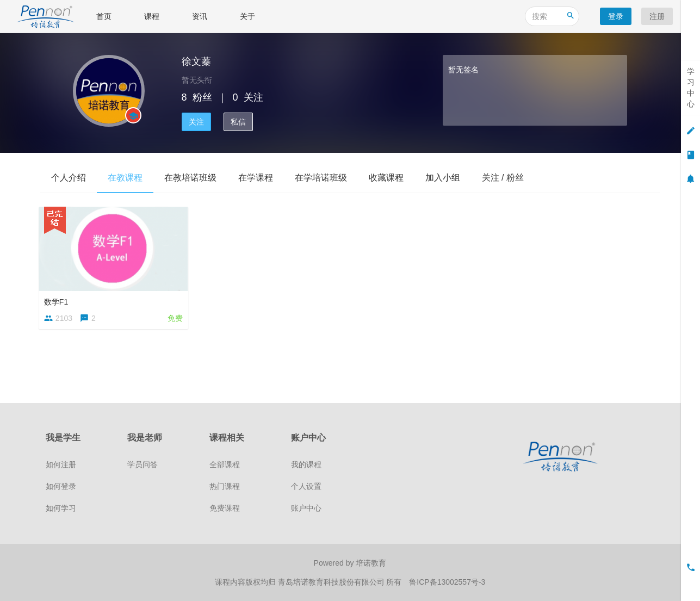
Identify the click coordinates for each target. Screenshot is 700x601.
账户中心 (306, 508)
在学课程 (256, 178)
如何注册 (61, 464)
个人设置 (306, 486)
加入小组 (443, 178)
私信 (238, 122)
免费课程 (225, 508)
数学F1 (58, 300)
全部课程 (225, 464)
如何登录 (61, 486)
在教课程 (125, 178)
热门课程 (225, 486)
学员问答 (143, 464)
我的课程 (306, 464)
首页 (104, 16)
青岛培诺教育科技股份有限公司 (332, 582)
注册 (657, 16)
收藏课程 (386, 178)
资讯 (200, 16)
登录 (616, 16)
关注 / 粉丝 (503, 178)
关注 (196, 122)
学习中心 (691, 88)
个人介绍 (69, 178)
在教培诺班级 (190, 178)
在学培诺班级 (321, 178)
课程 (152, 16)
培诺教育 (371, 563)
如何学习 (61, 508)
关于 (247, 16)
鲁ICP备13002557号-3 (447, 582)
